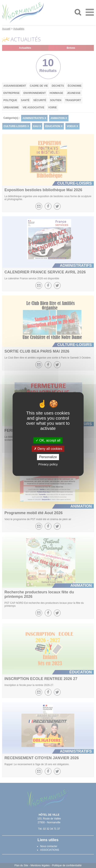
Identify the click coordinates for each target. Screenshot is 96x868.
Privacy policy (48, 464)
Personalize (48, 457)
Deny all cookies (48, 449)
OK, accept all (48, 440)
